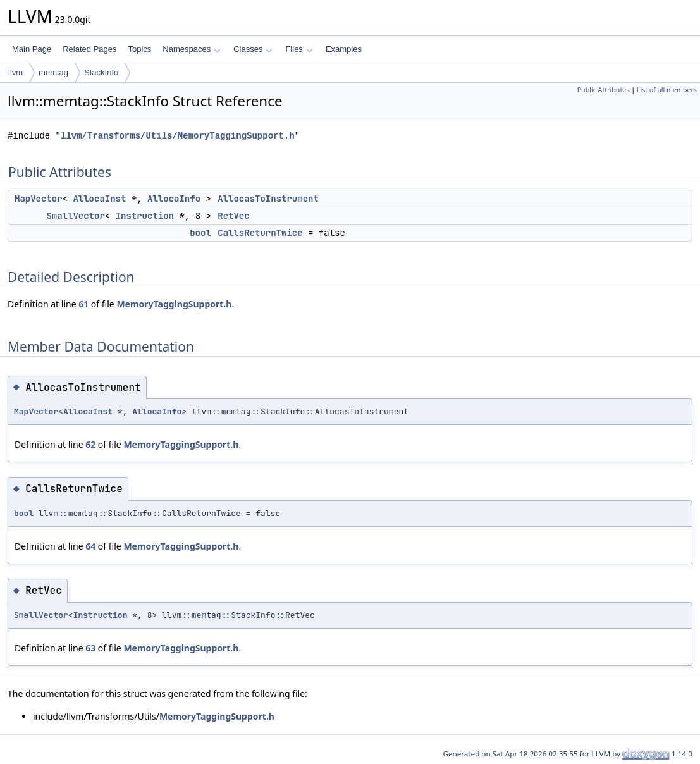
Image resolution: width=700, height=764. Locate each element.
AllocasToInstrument (268, 199)
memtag (53, 72)
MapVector (39, 199)
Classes (253, 49)
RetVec (233, 216)
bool (200, 233)
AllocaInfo (174, 199)
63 (90, 648)
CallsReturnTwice (260, 233)
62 (90, 444)
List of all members (667, 90)
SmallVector (75, 216)
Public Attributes (604, 90)
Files (299, 49)
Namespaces (191, 49)
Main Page (32, 49)
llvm (15, 72)
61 (83, 304)
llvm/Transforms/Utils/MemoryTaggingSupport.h (178, 136)
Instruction (145, 216)
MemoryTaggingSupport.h (174, 304)
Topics (139, 49)
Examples (344, 49)
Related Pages (89, 49)
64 (90, 546)
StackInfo (101, 72)
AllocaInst (99, 199)
